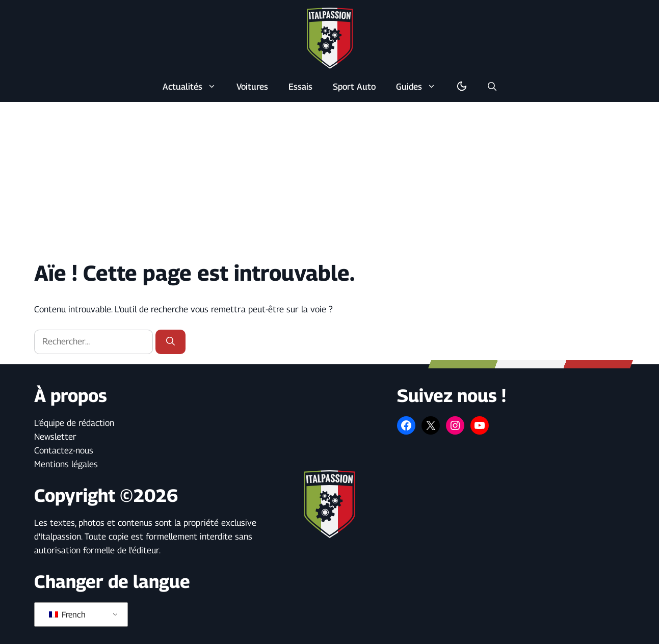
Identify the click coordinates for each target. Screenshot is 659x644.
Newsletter (55, 437)
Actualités (194, 87)
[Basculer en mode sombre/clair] (462, 87)
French (67, 615)
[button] (492, 87)
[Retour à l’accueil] (330, 38)
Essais (300, 87)
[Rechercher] (170, 342)
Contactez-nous (64, 450)
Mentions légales (66, 464)
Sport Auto (354, 87)
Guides (421, 87)
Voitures (252, 87)
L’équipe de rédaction (74, 423)
